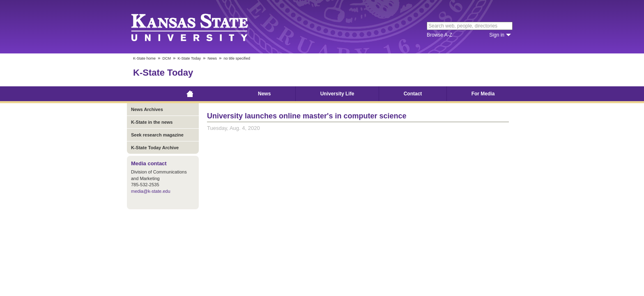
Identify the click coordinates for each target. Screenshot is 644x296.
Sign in (497, 35)
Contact (413, 94)
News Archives (147, 109)
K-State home (144, 58)
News (212, 58)
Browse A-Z (439, 35)
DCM (167, 58)
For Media (483, 94)
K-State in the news (152, 122)
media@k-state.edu (151, 191)
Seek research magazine (157, 135)
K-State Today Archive (155, 148)
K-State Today (189, 58)
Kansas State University (200, 27)
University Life (337, 94)
